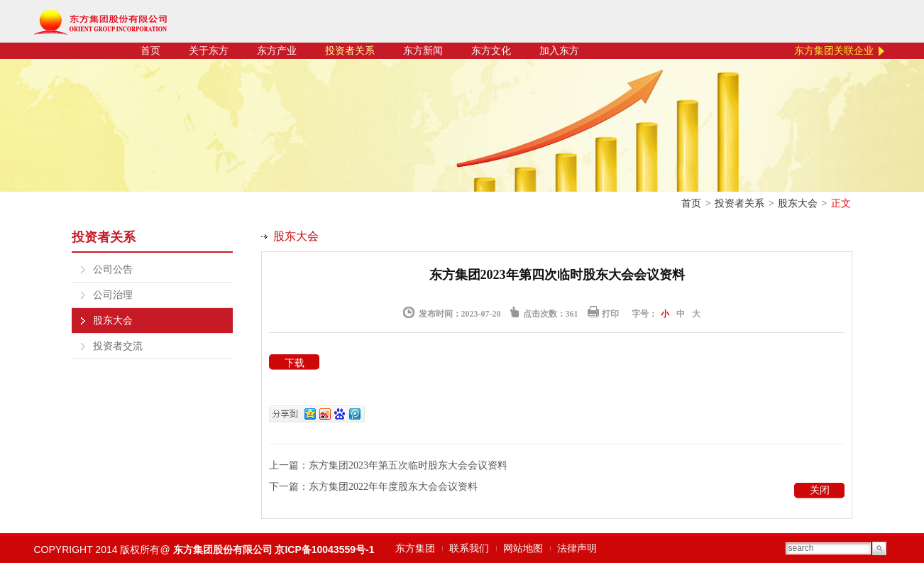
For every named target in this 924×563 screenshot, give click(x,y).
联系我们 (469, 548)
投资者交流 (118, 346)
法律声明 (577, 548)
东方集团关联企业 (834, 51)
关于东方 (209, 51)
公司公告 (113, 269)
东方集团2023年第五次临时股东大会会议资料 (408, 465)
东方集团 (415, 548)
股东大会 (798, 203)
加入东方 (559, 51)
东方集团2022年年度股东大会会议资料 (393, 487)
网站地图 (523, 548)
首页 (150, 51)
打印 (610, 314)
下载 (295, 363)
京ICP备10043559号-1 (324, 550)
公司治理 (113, 295)
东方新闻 (423, 51)
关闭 (820, 490)
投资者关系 (350, 51)
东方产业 (277, 51)
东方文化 (491, 51)
